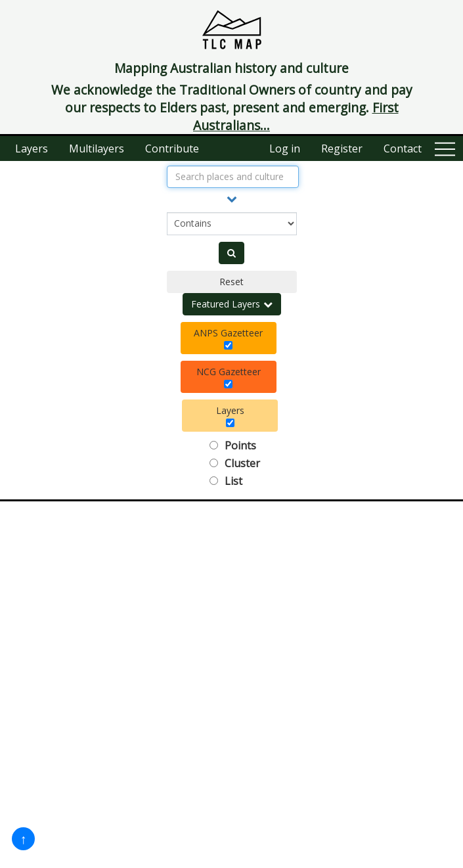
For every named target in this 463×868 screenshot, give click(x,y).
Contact (403, 148)
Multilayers (97, 148)
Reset (231, 282)
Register (342, 148)
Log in (285, 148)
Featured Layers (232, 304)
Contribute (172, 148)
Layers (32, 148)
